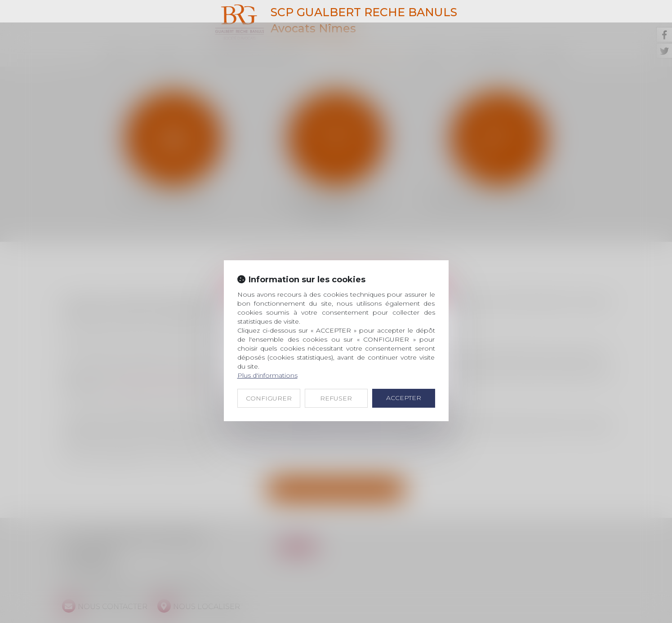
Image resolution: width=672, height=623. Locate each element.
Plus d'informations (267, 353)
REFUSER (336, 376)
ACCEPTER (404, 375)
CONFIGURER (269, 376)
